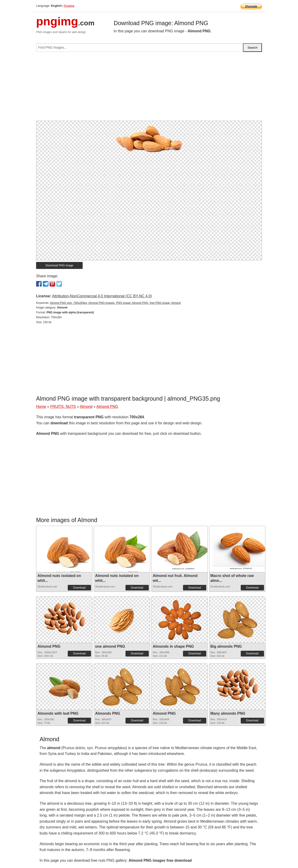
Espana (69, 6)
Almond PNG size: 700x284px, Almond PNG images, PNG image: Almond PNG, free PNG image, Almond (115, 303)
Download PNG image (59, 265)
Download (79, 588)
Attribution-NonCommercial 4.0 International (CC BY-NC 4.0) (102, 296)
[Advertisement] (149, 88)
